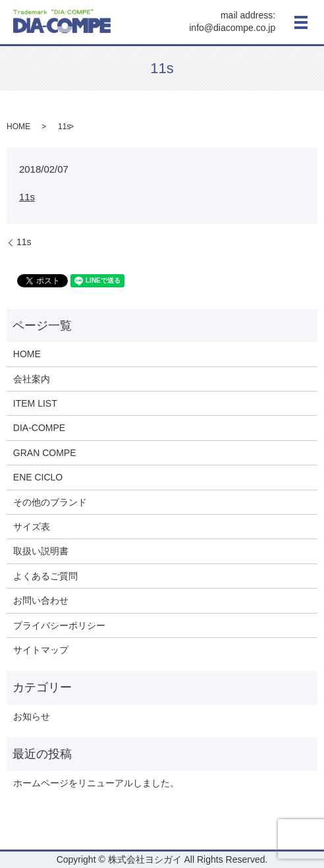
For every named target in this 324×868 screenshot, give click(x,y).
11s (27, 197)
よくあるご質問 (45, 576)
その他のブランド (50, 502)
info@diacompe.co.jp (232, 28)
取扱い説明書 (41, 551)
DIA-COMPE (39, 428)
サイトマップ (41, 650)
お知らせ (32, 716)
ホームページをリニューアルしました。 (96, 783)
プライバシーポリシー (59, 625)
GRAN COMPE (45, 453)
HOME (18, 127)
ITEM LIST (35, 403)
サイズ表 (32, 527)
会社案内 (32, 379)
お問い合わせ (41, 600)
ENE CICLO (38, 477)
